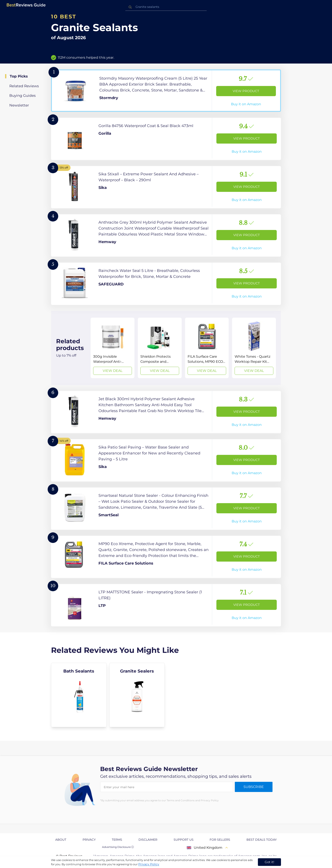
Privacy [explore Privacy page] (89, 840)
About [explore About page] (61, 840)
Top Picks (19, 76)
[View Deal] (113, 348)
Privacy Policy (149, 864)
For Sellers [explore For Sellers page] (220, 840)
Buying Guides (22, 96)
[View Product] (166, 91)
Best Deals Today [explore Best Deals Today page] (262, 840)
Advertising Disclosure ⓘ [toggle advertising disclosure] (118, 847)
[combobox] (166, 7)
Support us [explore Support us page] (184, 840)
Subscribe (254, 787)
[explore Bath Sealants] (79, 695)
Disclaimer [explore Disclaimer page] (148, 840)
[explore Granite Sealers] (137, 695)
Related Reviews (24, 86)
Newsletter (19, 105)
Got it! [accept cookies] (269, 862)
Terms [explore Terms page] (117, 840)
